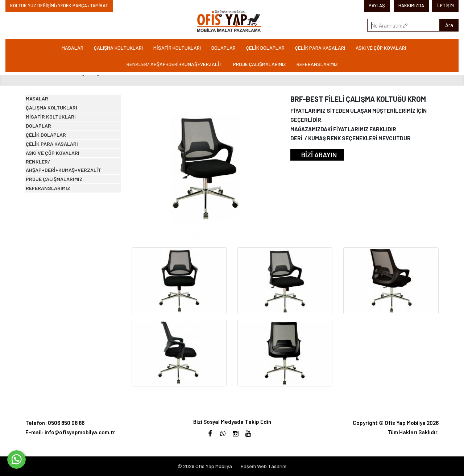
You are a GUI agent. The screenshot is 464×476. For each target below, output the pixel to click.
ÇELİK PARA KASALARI (320, 48)
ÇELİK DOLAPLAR (265, 48)
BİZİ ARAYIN (319, 155)
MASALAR (72, 48)
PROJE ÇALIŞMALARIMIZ (260, 64)
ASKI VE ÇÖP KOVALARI (381, 48)
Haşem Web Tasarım (264, 466)
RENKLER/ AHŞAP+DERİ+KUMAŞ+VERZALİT (175, 64)
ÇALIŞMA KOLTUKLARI (118, 48)
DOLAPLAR (223, 48)
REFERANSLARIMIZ (317, 64)
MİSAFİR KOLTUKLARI (177, 48)
